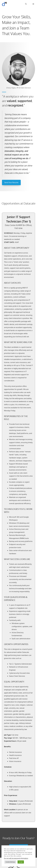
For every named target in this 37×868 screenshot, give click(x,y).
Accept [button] (21, 862)
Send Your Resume (11, 182)
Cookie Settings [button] (10, 862)
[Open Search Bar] (26, 4)
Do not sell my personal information (16, 858)
